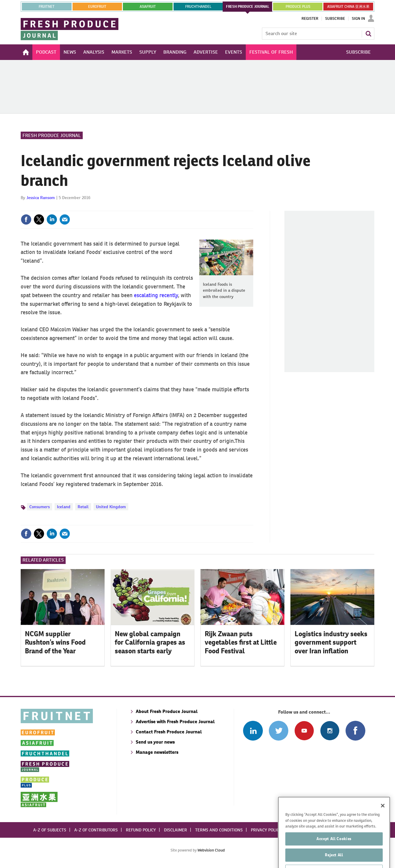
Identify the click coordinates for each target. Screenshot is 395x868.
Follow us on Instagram (330, 731)
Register (310, 19)
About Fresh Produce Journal (167, 711)
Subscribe (335, 19)
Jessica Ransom (41, 198)
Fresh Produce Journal (52, 135)
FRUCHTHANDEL (198, 7)
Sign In (358, 19)
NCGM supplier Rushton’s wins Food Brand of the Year (55, 643)
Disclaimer (175, 830)
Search (368, 34)
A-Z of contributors (96, 830)
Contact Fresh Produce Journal (169, 732)
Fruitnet (47, 7)
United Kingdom (111, 507)
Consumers (40, 507)
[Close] (383, 822)
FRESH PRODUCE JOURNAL (248, 7)
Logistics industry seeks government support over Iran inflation (331, 643)
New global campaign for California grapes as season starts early (150, 643)
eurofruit (97, 7)
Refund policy (141, 830)
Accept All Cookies (334, 855)
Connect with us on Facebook (355, 731)
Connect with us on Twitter (279, 731)
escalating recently (156, 295)
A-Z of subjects (50, 830)
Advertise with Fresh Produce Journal (175, 722)
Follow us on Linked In (253, 731)
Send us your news (155, 742)
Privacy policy (266, 830)
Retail (83, 507)
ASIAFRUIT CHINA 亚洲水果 (348, 7)
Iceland (64, 507)
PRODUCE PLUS (298, 7)
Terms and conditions (219, 830)
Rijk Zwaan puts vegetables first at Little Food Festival (241, 643)
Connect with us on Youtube (304, 731)
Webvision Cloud (211, 850)
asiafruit (148, 7)
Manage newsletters (157, 752)
